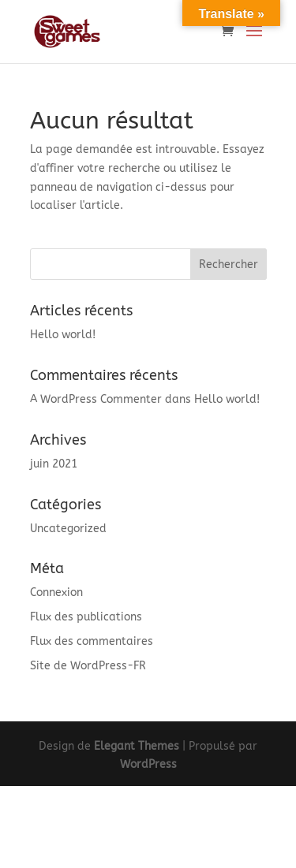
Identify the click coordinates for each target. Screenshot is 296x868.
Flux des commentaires (92, 641)
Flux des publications (86, 617)
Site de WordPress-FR (88, 666)
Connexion (56, 592)
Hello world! (63, 335)
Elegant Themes (137, 746)
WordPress (148, 764)
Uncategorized (68, 529)
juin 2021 (54, 464)
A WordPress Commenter (96, 399)
